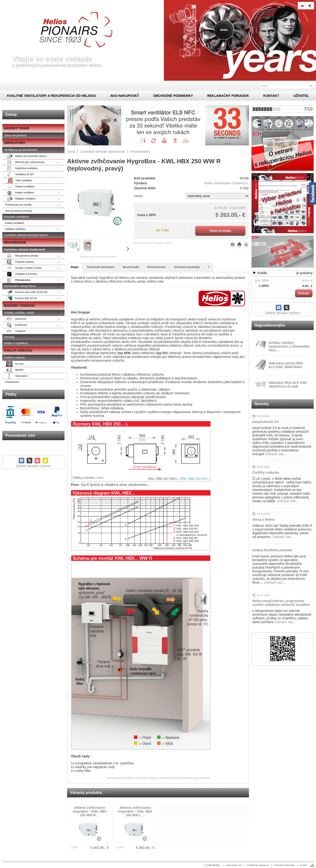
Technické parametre (101, 267)
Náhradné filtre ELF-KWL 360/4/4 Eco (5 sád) (288, 385)
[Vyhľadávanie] (287, 86)
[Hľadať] (311, 86)
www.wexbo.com (234, 865)
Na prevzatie (131, 267)
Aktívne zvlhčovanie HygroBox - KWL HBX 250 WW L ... (135, 811)
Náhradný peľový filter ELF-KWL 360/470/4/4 (286, 365)
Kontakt (303, 865)
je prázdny (304, 273)
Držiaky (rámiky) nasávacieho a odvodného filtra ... (289, 346)
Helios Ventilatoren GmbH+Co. (226, 183)
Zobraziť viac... (276, 454)
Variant (138, 196)
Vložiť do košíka (220, 231)
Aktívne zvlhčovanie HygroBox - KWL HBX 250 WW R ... (90, 811)
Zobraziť (304, 293)
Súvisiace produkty (187, 267)
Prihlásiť (251, 865)
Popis (75, 267)
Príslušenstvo (157, 267)
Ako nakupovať (262, 865)
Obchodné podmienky (284, 865)
